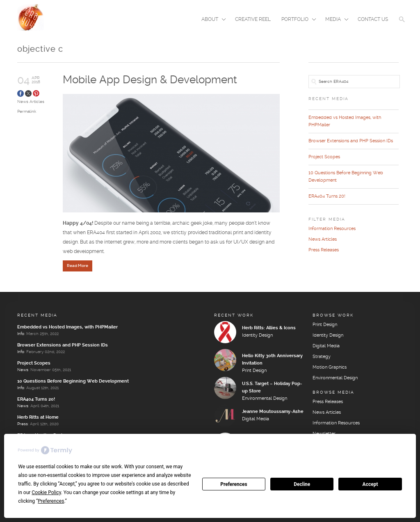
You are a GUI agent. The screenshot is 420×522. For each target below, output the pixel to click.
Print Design (254, 371)
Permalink (27, 112)
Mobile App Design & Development (150, 80)
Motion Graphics (330, 367)
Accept (370, 484)
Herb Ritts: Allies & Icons (269, 328)
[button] (402, 25)
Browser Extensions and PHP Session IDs (351, 141)
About (211, 20)
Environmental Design (265, 399)
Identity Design (257, 335)
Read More (78, 266)
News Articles (31, 102)
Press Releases (324, 250)
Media (334, 20)
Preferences (234, 484)
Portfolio (296, 20)
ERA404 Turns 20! (327, 196)
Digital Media (256, 419)
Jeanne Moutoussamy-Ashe (273, 412)
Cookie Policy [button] (46, 492)
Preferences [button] (51, 501)
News (23, 370)
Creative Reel (253, 19)
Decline (302, 484)
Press (23, 424)
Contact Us (373, 19)
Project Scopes (324, 157)
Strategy (322, 357)
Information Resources (332, 229)
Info (21, 334)
